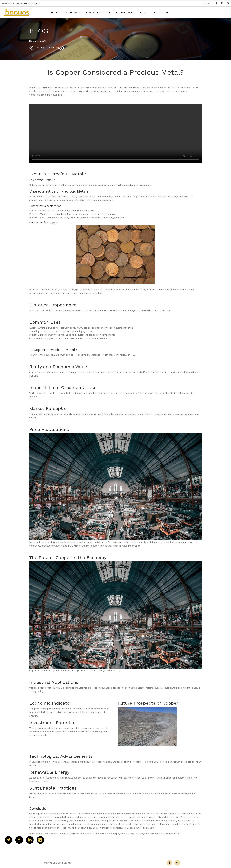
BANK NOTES (93, 13)
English (207, 3)
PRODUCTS (72, 13)
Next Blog (57, 48)
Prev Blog (37, 48)
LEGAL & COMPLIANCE (120, 13)
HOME (54, 13)
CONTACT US (161, 13)
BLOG (143, 13)
